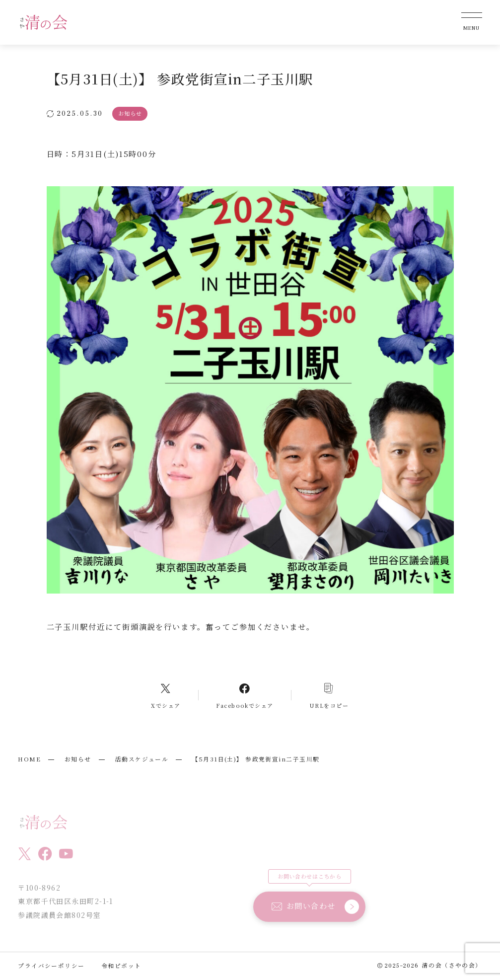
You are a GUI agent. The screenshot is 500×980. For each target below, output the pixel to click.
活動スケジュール (142, 759)
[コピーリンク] (329, 695)
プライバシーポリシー (51, 966)
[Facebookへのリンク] (245, 695)
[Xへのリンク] (166, 695)
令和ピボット (121, 966)
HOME (29, 759)
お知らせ (78, 759)
